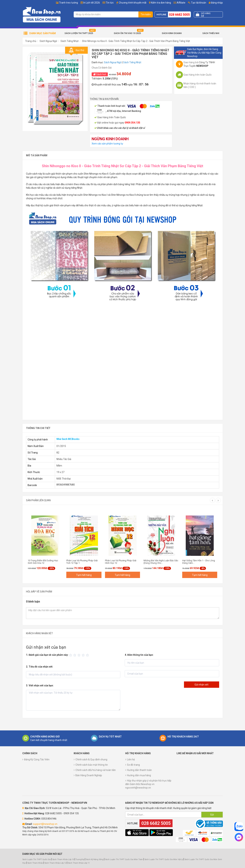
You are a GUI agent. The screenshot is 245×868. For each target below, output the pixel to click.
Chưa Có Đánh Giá (102, 68)
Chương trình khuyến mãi (133, 3)
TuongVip (80, 859)
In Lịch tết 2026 (92, 3)
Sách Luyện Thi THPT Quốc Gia (36, 859)
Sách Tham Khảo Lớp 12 (56, 863)
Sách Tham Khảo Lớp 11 (79, 863)
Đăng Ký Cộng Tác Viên (37, 759)
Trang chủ (31, 41)
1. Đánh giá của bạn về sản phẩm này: (47, 655)
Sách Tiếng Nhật (70, 41)
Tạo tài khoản (197, 3)
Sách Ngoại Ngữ (48, 41)
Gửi (212, 815)
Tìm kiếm (146, 14)
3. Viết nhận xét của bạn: (40, 685)
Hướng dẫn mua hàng (139, 775)
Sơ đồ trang (133, 765)
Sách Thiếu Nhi (211, 33)
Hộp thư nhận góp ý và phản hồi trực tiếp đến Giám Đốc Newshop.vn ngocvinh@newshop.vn (148, 784)
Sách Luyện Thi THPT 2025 (79, 33)
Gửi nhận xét (201, 685)
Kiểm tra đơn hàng (161, 3)
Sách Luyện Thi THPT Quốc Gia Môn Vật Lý (164, 859)
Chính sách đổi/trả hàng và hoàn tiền (96, 770)
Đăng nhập (216, 3)
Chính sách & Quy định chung (91, 759)
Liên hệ (131, 759)
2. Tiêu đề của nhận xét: (40, 667)
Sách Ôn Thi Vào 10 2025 (127, 33)
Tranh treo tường (69, 3)
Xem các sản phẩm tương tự (107, 144)
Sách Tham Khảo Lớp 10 (63, 859)
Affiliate (179, 3)
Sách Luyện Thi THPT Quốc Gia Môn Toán (124, 859)
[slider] (79, 655)
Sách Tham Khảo (35, 863)
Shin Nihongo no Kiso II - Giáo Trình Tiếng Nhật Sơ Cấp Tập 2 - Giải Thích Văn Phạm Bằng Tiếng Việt (136, 41)
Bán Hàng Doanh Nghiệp (89, 775)
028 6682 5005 (179, 15)
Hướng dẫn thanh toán (139, 770)
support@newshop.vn (45, 824)
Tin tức (110, 3)
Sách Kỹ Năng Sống (95, 859)
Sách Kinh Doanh (172, 33)
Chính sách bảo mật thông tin (92, 765)
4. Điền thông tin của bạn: (139, 655)
